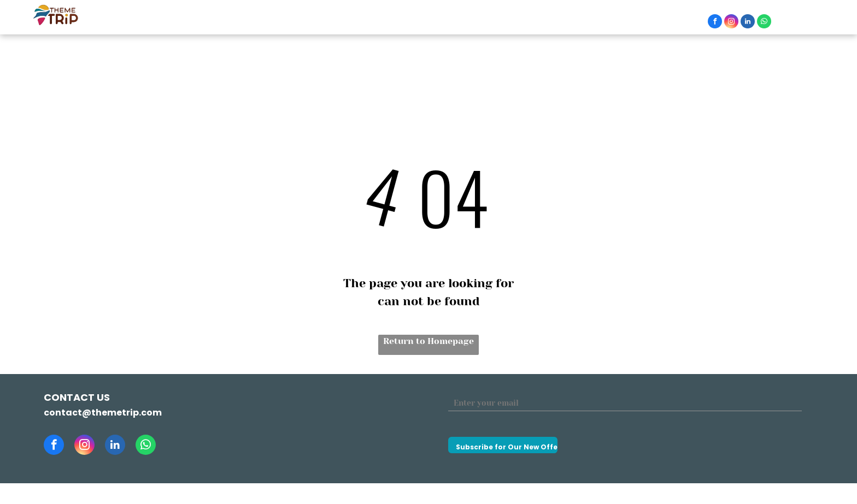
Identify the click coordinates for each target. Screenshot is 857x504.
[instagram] (731, 23)
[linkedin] (748, 23)
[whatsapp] (764, 23)
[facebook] (715, 23)
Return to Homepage (428, 341)
